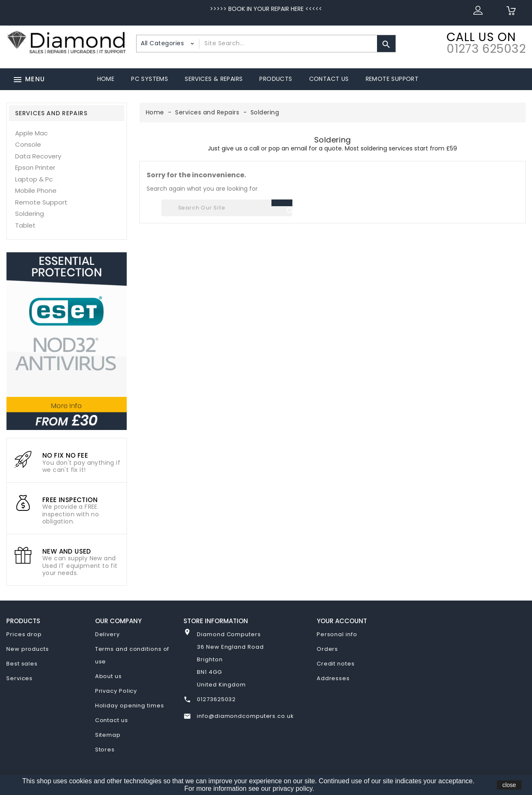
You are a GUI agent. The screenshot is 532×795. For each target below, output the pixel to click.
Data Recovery (38, 156)
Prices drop (24, 634)
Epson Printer (35, 167)
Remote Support (392, 79)
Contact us (112, 720)
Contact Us (329, 79)
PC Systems (150, 79)
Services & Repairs (214, 79)
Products (276, 79)
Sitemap (108, 735)
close (509, 785)
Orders (327, 649)
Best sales (22, 664)
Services (19, 678)
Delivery (107, 634)
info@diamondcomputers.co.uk (245, 716)
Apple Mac (31, 133)
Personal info (337, 634)
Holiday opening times (130, 706)
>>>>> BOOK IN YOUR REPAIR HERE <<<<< (266, 9)
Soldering (30, 214)
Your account (342, 621)
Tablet (25, 225)
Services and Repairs (51, 113)
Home (106, 79)
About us (108, 676)
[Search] (227, 208)
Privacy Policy (116, 691)
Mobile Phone (36, 190)
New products (28, 649)
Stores (105, 750)
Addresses (333, 678)
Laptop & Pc (34, 179)
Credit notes (336, 664)
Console (28, 144)
